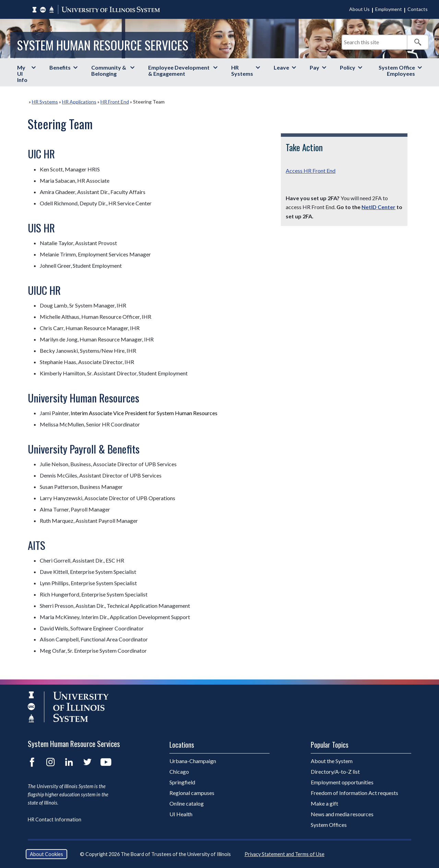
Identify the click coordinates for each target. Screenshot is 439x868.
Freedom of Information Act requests (354, 793)
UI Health (181, 814)
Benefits (60, 67)
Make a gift (324, 803)
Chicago (179, 771)
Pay (315, 67)
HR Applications (79, 102)
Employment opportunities (342, 782)
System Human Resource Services (103, 45)
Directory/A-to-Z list (335, 771)
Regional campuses (192, 793)
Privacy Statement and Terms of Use (284, 854)
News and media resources (342, 814)
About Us (359, 9)
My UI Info (22, 74)
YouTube (106, 762)
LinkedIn (69, 762)
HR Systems (242, 70)
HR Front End (115, 102)
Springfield (182, 782)
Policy (348, 67)
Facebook (32, 762)
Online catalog (187, 803)
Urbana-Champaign (193, 761)
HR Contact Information (55, 819)
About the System (332, 761)
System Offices (329, 825)
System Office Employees (397, 70)
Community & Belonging (109, 70)
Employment (389, 9)
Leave (281, 67)
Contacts (418, 9)
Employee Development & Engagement (179, 70)
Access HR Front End (311, 171)
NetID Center (378, 207)
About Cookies (46, 854)
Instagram (50, 762)
